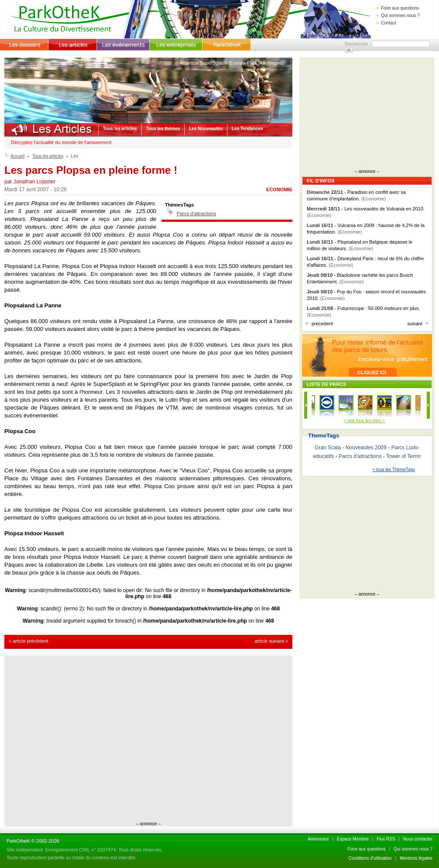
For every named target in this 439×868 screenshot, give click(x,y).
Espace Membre (353, 839)
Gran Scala (328, 448)
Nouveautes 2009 (366, 448)
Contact (386, 23)
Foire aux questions (397, 8)
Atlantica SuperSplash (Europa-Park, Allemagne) (232, 63)
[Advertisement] (82, 739)
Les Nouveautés (206, 129)
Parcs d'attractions (196, 214)
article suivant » (271, 641)
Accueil (17, 156)
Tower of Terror (404, 456)
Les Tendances (247, 129)
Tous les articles (120, 129)
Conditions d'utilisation (370, 858)
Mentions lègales (416, 858)
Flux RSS (386, 839)
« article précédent (29, 641)
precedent (319, 324)
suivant (418, 324)
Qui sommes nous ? (398, 15)
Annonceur (318, 839)
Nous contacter (418, 839)
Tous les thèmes (163, 129)
